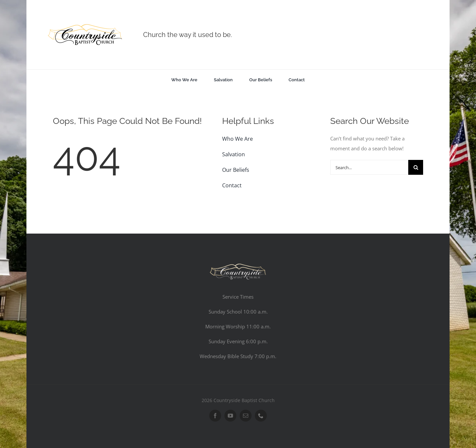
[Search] (416, 167)
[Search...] (369, 167)
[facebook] (215, 416)
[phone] (261, 416)
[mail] (246, 416)
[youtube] (230, 416)
